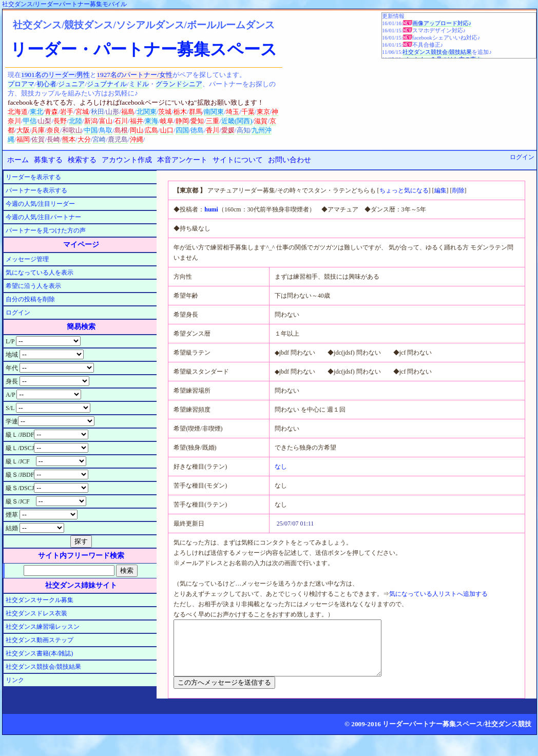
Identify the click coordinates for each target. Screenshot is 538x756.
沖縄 (137, 139)
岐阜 (167, 121)
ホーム (18, 160)
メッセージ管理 (27, 259)
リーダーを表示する (33, 177)
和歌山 (72, 130)
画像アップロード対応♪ (442, 23)
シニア (192, 84)
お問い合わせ (290, 160)
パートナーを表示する (36, 190)
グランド (169, 84)
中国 (91, 130)
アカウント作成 (127, 160)
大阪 (23, 130)
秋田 (98, 112)
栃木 (180, 112)
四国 (182, 130)
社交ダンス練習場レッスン (43, 627)
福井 (137, 121)
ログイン (522, 157)
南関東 (214, 112)
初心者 (46, 84)
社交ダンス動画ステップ (40, 640)
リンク (15, 680)
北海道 (18, 112)
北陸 (75, 121)
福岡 (23, 139)
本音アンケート (182, 160)
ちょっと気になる (404, 190)
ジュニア (71, 84)
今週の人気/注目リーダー (40, 204)
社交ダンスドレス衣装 (36, 613)
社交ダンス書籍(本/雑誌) (39, 653)
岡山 (137, 130)
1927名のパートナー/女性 (134, 75)
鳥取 (106, 130)
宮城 (82, 112)
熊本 (69, 139)
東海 (151, 121)
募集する (48, 160)
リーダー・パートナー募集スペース (144, 49)
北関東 (147, 112)
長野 (60, 121)
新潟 (91, 121)
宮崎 (99, 139)
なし (281, 467)
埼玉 (233, 112)
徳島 (197, 130)
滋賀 (261, 121)
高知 (243, 130)
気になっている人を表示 (40, 273)
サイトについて (238, 160)
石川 (121, 121)
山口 (167, 130)
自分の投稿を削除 (30, 299)
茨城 (165, 112)
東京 (263, 112)
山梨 (45, 121)
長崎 (53, 139)
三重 (213, 121)
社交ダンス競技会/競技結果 (437, 52)
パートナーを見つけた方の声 (46, 230)
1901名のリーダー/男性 (55, 75)
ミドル (139, 84)
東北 (36, 112)
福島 (128, 112)
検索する (82, 160)
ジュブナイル (107, 84)
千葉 (248, 112)
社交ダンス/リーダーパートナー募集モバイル (64, 4)
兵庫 (38, 130)
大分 (84, 139)
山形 (112, 112)
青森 (51, 112)
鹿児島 (118, 139)
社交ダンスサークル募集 (40, 600)
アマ (28, 84)
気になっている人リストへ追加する (438, 594)
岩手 (67, 112)
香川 (213, 130)
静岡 (182, 121)
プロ (14, 84)
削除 (458, 190)
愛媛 (228, 130)
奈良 (53, 130)
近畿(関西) (237, 121)
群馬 (196, 112)
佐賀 (38, 139)
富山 (106, 121)
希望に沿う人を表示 (33, 286)
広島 (151, 130)
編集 (440, 190)
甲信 (30, 121)
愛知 (197, 121)
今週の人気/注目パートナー (43, 217)
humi (211, 209)
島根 (121, 130)
